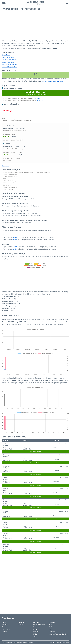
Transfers (52, 632)
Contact (25, 642)
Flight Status (6, 55)
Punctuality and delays (9, 64)
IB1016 (15, 240)
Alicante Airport (36, 2)
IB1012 (15, 237)
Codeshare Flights (8, 57)
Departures (5, 627)
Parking (36, 622)
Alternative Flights (8, 62)
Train (51, 627)
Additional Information (9, 60)
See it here (37, 98)
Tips (35, 636)
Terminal (21, 622)
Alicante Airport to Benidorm (59, 634)
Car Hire (20, 625)
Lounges (36, 629)
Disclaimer (20, 642)
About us (30, 642)
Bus (50, 625)
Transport (53, 622)
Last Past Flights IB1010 (10, 67)
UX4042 (16, 247)
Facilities (36, 632)
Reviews (36, 627)
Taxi (51, 629)
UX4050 (16, 249)
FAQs (35, 634)
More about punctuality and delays (53, 81)
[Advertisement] (35, 26)
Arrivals (4, 625)
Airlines (4, 632)
